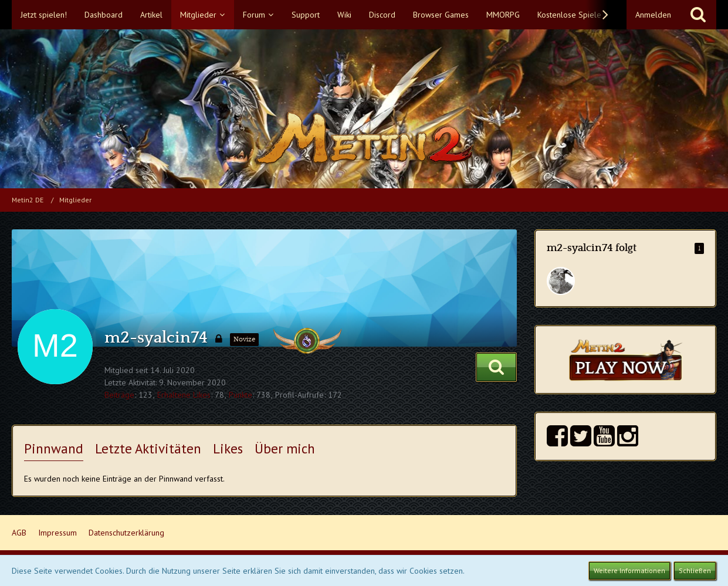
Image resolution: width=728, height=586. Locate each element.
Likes (228, 448)
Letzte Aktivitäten (148, 448)
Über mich (285, 448)
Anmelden (653, 15)
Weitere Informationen (629, 570)
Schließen (695, 570)
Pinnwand (54, 448)
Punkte (241, 395)
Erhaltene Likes (184, 395)
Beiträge (119, 395)
